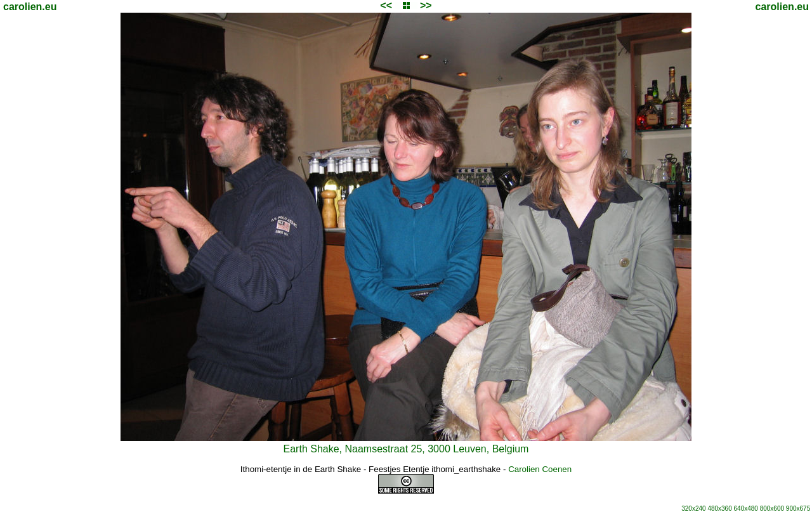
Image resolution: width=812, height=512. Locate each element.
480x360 (719, 509)
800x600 (772, 509)
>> (426, 5)
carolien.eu (30, 7)
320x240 (693, 509)
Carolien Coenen (540, 469)
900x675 (798, 509)
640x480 (746, 509)
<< (386, 5)
